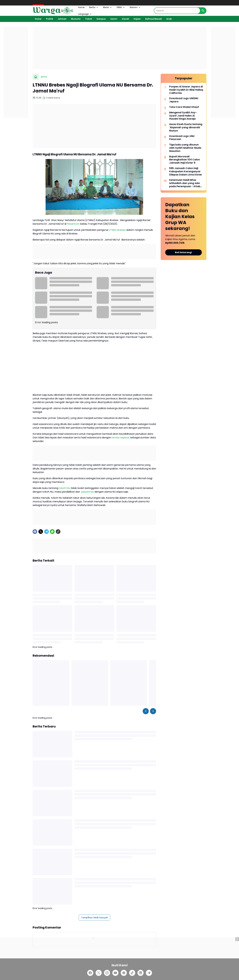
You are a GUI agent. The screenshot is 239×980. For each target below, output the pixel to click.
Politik (50, 19)
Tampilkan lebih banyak (94, 918)
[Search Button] (203, 11)
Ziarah (125, 19)
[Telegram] (46, 532)
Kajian (137, 19)
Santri (114, 19)
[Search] (177, 11)
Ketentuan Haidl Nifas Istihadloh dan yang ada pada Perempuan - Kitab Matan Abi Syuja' (185, 183)
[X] (41, 532)
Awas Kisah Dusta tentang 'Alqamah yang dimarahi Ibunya (186, 127)
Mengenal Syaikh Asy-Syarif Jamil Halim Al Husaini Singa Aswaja (183, 116)
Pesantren (73, 224)
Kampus (101, 19)
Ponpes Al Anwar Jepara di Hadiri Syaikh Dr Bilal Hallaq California (186, 90)
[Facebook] (35, 532)
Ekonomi (76, 19)
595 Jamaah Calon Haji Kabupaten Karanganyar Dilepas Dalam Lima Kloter (186, 172)
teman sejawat (121, 438)
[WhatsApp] (52, 532)
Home (81, 7)
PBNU (121, 7)
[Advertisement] (120, 48)
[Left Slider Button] (146, 711)
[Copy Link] (58, 532)
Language (85, 14)
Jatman (62, 19)
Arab (169, 19)
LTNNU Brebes (117, 230)
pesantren (88, 492)
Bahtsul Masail (153, 19)
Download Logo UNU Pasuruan (182, 138)
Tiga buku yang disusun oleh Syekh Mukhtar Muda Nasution (185, 148)
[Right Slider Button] (153, 711)
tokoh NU (64, 488)
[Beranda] (36, 77)
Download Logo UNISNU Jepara (184, 100)
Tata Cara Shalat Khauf (184, 107)
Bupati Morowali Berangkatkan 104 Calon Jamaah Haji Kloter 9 (185, 160)
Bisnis (108, 7)
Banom (135, 7)
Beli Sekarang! (184, 252)
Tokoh (89, 19)
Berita (94, 7)
